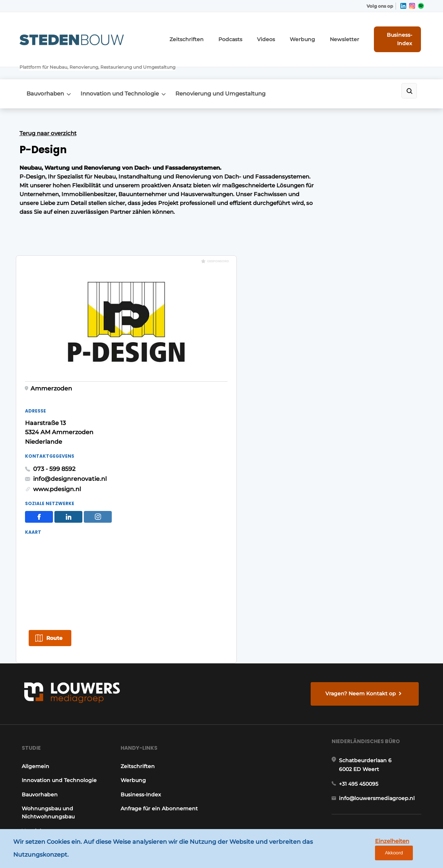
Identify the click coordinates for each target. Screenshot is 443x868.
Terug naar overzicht (48, 104)
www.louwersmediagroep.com (383, 804)
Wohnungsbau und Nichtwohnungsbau (46, 664)
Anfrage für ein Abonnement (159, 660)
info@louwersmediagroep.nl (379, 656)
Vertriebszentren (42, 682)
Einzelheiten (373, 850)
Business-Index (396, 33)
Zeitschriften (200, 33)
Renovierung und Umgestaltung (230, 67)
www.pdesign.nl (324, 296)
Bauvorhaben (46, 67)
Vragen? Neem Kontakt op (363, 536)
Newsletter (342, 33)
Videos (271, 33)
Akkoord (416, 851)
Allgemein (33, 617)
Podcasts (239, 33)
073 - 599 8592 (321, 276)
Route (321, 447)
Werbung (304, 33)
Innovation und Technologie (125, 67)
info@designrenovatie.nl (337, 286)
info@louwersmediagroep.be (380, 766)
